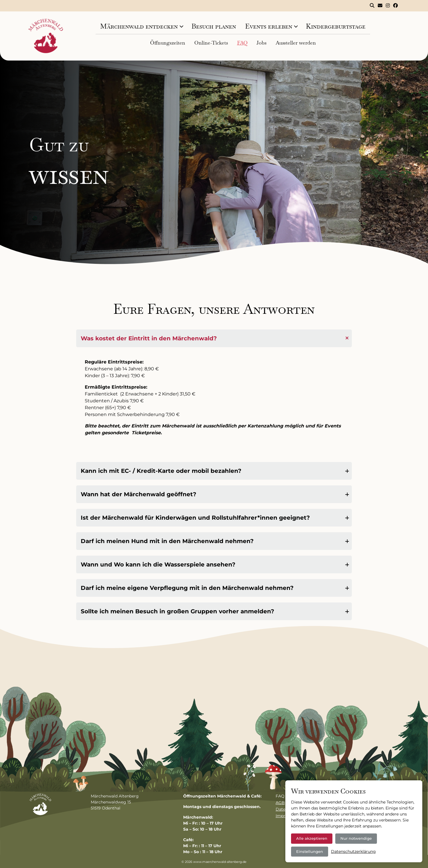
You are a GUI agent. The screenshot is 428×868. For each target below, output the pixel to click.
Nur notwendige (356, 838)
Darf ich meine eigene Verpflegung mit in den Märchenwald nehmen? (187, 588)
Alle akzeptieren (312, 838)
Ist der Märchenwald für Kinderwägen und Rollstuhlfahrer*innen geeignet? (195, 518)
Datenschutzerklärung (353, 851)
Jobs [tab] (262, 43)
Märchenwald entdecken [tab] (139, 26)
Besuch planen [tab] (214, 26)
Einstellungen (310, 851)
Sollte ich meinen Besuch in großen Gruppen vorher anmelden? (177, 611)
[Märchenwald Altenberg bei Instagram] (388, 6)
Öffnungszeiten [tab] (168, 43)
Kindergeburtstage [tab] (336, 26)
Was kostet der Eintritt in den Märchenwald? (149, 338)
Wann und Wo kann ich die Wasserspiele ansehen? (158, 564)
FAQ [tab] (242, 43)
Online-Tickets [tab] (211, 43)
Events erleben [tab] (269, 26)
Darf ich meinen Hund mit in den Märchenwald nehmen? (167, 541)
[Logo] (46, 36)
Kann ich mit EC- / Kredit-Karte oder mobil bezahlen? (161, 471)
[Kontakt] (380, 6)
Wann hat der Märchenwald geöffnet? (139, 494)
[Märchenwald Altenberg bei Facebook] (395, 6)
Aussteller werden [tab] (296, 43)
